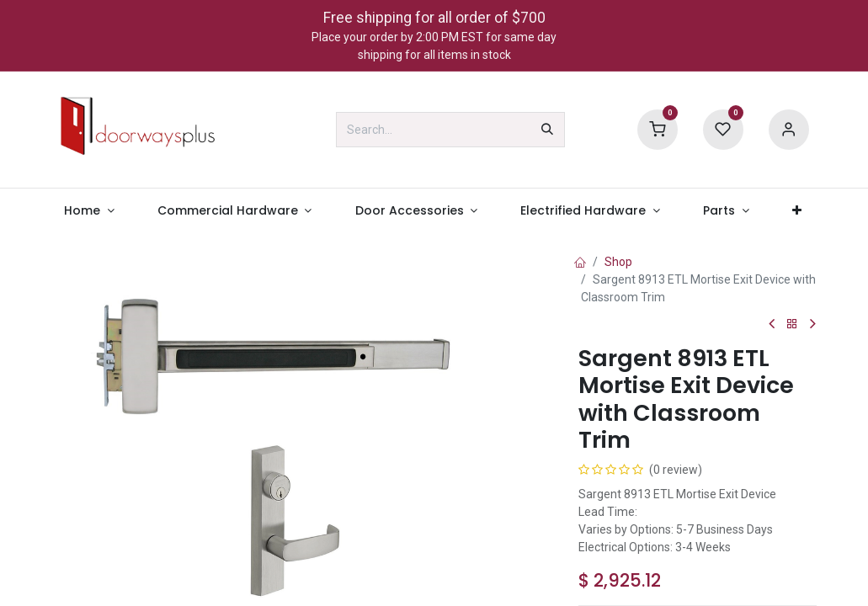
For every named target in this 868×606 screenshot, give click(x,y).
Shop (618, 262)
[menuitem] (90, 211)
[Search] (547, 130)
